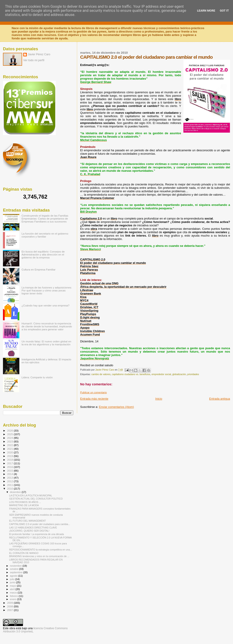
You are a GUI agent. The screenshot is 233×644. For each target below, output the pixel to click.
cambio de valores (101, 374)
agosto (14, 576)
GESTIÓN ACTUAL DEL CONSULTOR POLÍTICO (36, 499)
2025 (10, 434)
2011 (10, 485)
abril (13, 589)
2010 (10, 489)
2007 (10, 610)
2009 (10, 603)
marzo (14, 593)
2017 (10, 463)
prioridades (193, 374)
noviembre (16, 566)
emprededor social (161, 374)
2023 (10, 441)
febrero (14, 596)
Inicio (159, 399)
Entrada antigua (220, 399)
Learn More (206, 11)
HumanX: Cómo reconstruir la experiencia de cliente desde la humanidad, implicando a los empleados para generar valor (47, 326)
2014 (10, 474)
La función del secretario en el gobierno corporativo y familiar (45, 235)
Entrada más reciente (94, 399)
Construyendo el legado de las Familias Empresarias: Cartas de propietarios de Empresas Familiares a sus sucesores (45, 218)
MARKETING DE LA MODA (24, 505)
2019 (10, 456)
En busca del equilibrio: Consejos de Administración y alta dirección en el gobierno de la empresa (43, 254)
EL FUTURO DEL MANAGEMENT (27, 521)
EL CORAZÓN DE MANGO (24, 553)
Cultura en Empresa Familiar (39, 269)
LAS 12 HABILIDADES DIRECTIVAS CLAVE (33, 528)
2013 (10, 478)
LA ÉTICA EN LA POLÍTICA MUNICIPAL (31, 495)
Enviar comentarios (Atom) (116, 407)
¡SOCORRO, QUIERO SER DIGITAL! (29, 531)
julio (13, 579)
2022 (10, 445)
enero (14, 599)
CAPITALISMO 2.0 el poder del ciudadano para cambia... (40, 524)
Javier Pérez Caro (39, 54)
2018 (10, 460)
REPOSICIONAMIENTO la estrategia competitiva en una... (41, 550)
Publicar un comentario (93, 392)
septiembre (17, 572)
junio (13, 582)
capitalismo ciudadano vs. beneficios (131, 374)
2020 (10, 452)
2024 (10, 438)
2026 (10, 431)
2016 (10, 467)
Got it (224, 11)
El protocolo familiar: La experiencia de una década (37, 534)
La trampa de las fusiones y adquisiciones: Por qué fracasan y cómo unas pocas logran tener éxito (47, 290)
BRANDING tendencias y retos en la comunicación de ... (39, 556)
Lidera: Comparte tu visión (37, 377)
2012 (10, 481)
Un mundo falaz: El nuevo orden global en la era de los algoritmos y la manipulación (46, 343)
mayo (13, 586)
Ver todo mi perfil (34, 60)
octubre (15, 569)
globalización (179, 374)
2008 (10, 606)
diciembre (16, 492)
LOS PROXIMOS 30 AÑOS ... (25, 502)
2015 (10, 471)
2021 (10, 449)
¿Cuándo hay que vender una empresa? (46, 305)
